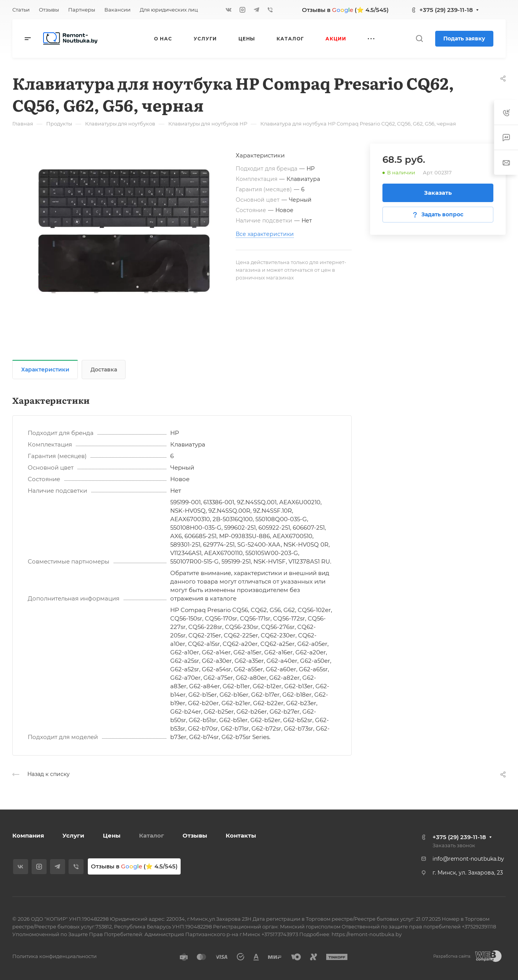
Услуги (73, 835)
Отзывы (195, 835)
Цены (112, 835)
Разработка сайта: (452, 956)
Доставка (104, 370)
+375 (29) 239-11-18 (446, 10)
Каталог (152, 835)
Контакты (241, 835)
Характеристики (45, 370)
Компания (28, 835)
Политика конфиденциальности (54, 956)
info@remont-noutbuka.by (468, 859)
